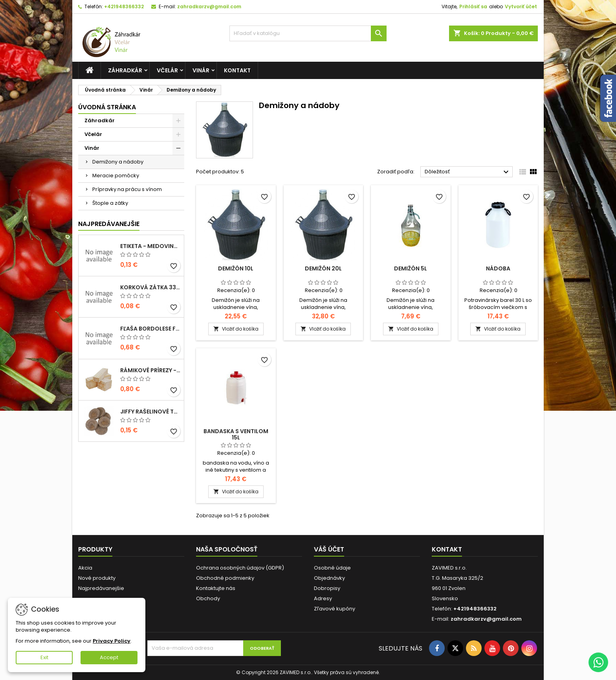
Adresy (323, 598)
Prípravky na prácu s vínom (127, 189)
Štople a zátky (110, 203)
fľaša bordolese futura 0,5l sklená (150, 329)
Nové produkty (97, 578)
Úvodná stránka (107, 107)
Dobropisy (327, 588)
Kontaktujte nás (216, 588)
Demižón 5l (411, 268)
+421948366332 (124, 6)
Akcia (85, 568)
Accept (109, 657)
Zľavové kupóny (335, 609)
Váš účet (329, 549)
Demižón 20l (323, 268)
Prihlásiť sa (473, 6)
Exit (44, 657)
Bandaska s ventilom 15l (236, 434)
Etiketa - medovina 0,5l (150, 246)
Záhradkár (125, 70)
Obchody (208, 598)
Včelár (167, 70)
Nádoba (498, 268)
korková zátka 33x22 (150, 287)
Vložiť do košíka (236, 329)
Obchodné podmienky (225, 578)
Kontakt (237, 70)
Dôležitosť (468, 172)
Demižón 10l (236, 268)
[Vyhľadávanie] (308, 33)
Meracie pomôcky (116, 176)
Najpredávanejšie (109, 224)
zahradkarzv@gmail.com (209, 6)
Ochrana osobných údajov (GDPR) (240, 568)
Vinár (201, 70)
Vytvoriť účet (521, 6)
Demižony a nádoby (118, 162)
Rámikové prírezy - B (150, 370)
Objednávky (329, 578)
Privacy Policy (112, 641)
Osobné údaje (332, 568)
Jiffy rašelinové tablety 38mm (150, 412)
